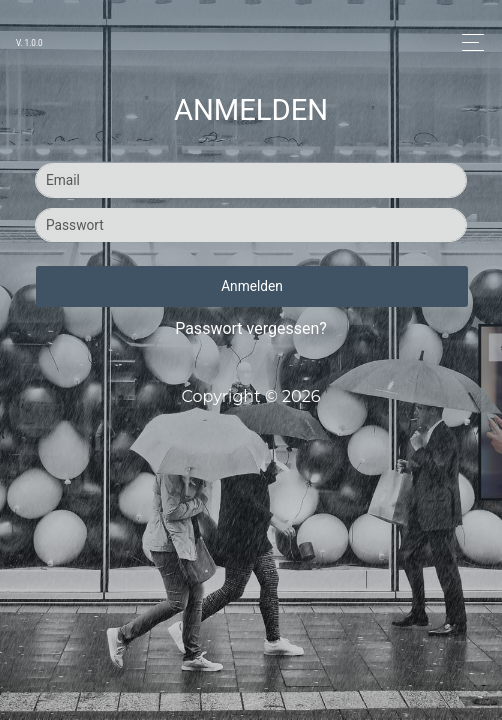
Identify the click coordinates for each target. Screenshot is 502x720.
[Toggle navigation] (467, 42)
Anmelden (252, 286)
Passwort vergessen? (251, 328)
